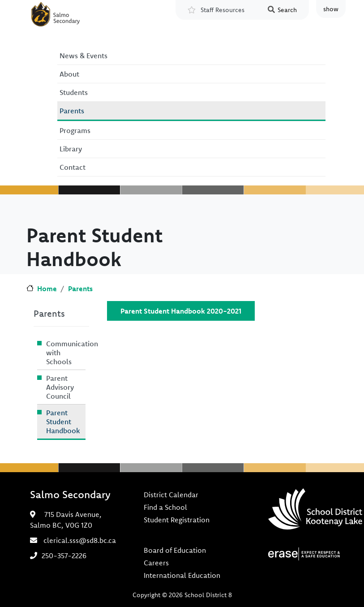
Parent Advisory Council (60, 387)
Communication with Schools (66, 353)
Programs (75, 130)
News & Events (84, 56)
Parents (72, 111)
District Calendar (171, 495)
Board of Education (175, 550)
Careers (156, 563)
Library (71, 149)
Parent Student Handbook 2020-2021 (181, 311)
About (69, 74)
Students (74, 92)
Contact (73, 167)
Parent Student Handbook (63, 422)
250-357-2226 (64, 555)
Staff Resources (223, 10)
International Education (182, 575)
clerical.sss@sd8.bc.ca (80, 540)
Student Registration (177, 520)
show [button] (331, 9)
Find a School (165, 507)
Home (47, 288)
